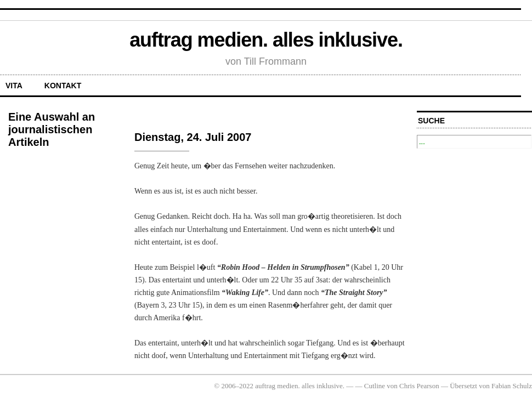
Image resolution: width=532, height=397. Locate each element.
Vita (14, 86)
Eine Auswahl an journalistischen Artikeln (52, 129)
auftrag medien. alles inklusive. (266, 40)
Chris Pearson (419, 386)
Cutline (375, 386)
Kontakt (63, 86)
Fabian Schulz (512, 386)
